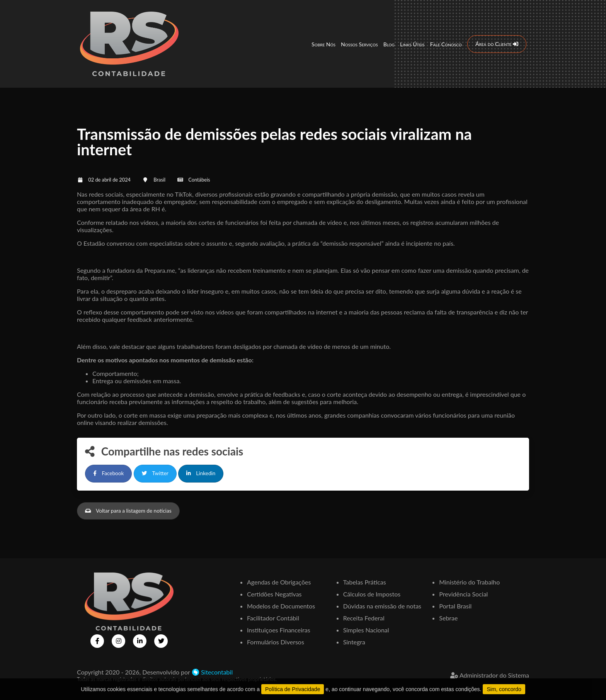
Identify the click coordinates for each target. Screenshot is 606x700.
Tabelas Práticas (365, 582)
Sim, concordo (504, 689)
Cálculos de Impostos (372, 594)
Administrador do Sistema (490, 675)
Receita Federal (364, 618)
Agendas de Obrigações (279, 582)
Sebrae (448, 618)
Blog (389, 44)
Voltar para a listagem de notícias (128, 511)
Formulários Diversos (276, 642)
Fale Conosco (446, 44)
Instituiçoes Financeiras (279, 630)
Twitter (155, 473)
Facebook (108, 473)
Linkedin (201, 473)
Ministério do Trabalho (469, 582)
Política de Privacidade (293, 689)
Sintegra (354, 642)
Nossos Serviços (359, 44)
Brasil (159, 180)
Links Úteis (412, 44)
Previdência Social (463, 594)
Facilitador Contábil (273, 618)
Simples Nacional (366, 630)
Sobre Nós (323, 44)
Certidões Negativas (274, 594)
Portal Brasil (455, 606)
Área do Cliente (497, 44)
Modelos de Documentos (281, 606)
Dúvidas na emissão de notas (382, 606)
